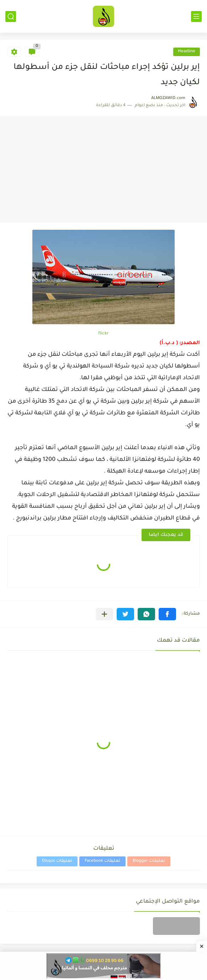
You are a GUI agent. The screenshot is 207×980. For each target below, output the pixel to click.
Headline (187, 52)
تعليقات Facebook (102, 861)
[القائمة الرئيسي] (196, 17)
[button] (167, 614)
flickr (103, 334)
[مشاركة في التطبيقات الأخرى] (104, 614)
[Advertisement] (103, 169)
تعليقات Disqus (57, 861)
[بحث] (11, 17)
